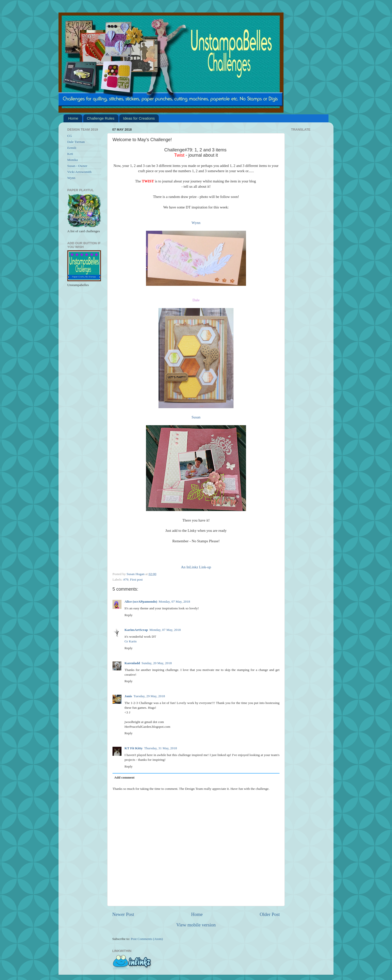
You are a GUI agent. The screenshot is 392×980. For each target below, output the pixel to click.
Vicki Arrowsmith (79, 172)
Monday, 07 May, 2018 (174, 601)
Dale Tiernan (76, 142)
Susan (196, 417)
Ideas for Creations (139, 118)
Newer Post (123, 914)
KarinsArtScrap (136, 630)
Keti (70, 154)
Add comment (124, 777)
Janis (128, 696)
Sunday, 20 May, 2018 (157, 663)
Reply (128, 615)
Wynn (196, 223)
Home (73, 118)
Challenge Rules (101, 118)
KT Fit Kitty (134, 748)
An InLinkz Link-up (196, 567)
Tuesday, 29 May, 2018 (149, 696)
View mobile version (196, 925)
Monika (72, 160)
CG (70, 136)
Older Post (270, 914)
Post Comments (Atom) (147, 939)
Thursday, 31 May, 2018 (161, 748)
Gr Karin (130, 641)
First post (136, 579)
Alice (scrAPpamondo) (141, 601)
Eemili (72, 148)
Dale (196, 300)
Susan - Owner (77, 166)
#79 (126, 579)
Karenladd (132, 663)
